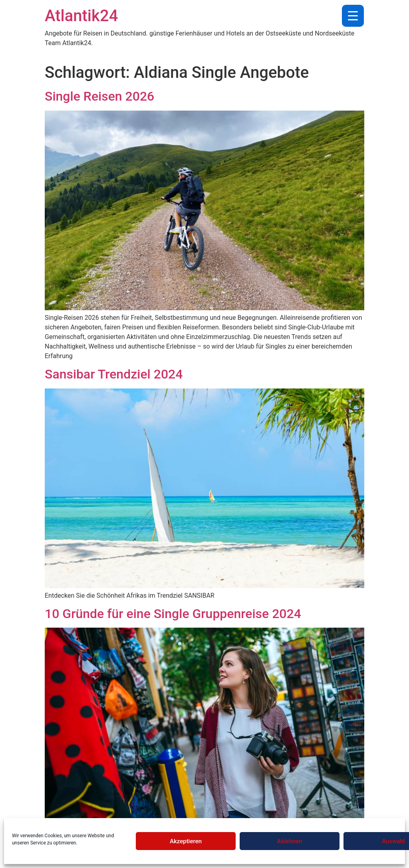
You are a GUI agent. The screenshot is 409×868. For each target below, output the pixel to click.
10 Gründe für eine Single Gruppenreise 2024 (173, 614)
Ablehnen (289, 841)
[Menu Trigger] (353, 16)
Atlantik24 (81, 16)
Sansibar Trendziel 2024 (114, 374)
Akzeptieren (186, 841)
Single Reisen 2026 (99, 96)
